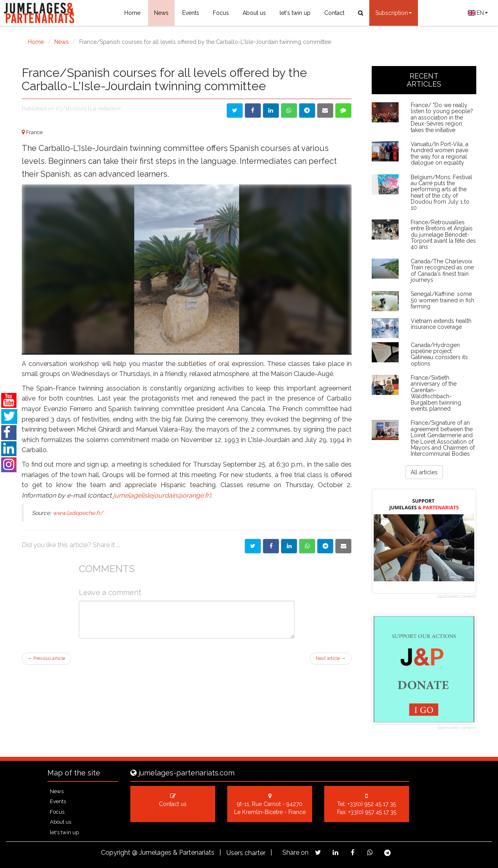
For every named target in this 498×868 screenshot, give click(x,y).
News (161, 13)
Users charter (246, 853)
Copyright (116, 852)
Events (191, 13)
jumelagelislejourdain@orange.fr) (162, 495)
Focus (221, 13)
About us (254, 13)
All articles (424, 472)
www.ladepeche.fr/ (78, 513)
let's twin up (295, 13)
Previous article (46, 658)
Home (132, 13)
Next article (331, 658)
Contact (334, 13)
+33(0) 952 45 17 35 (372, 804)
